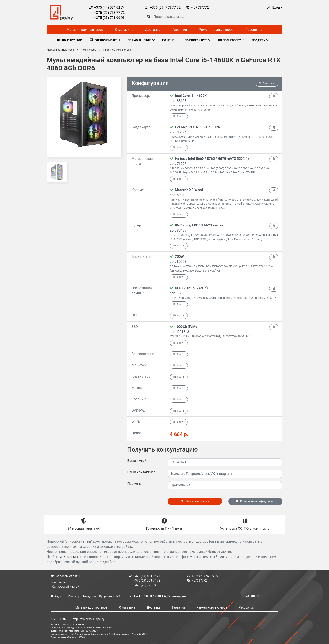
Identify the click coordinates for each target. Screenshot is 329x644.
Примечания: (138, 484)
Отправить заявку (195, 501)
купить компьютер (73, 557)
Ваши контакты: (141, 472)
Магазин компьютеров (85, 30)
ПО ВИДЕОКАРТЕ (198, 40)
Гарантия (180, 30)
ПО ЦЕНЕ (170, 40)
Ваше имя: (137, 461)
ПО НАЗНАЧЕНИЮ (141, 40)
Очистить (267, 83)
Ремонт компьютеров (216, 30)
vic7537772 (198, 8)
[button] (275, 8)
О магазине (124, 30)
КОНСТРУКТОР (70, 40)
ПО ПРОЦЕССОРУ (231, 40)
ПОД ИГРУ (260, 40)
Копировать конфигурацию (255, 501)
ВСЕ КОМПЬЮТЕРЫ (105, 40)
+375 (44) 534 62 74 (107, 8)
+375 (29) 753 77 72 (107, 13)
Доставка (153, 30)
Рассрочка (254, 30)
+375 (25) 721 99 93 (107, 18)
